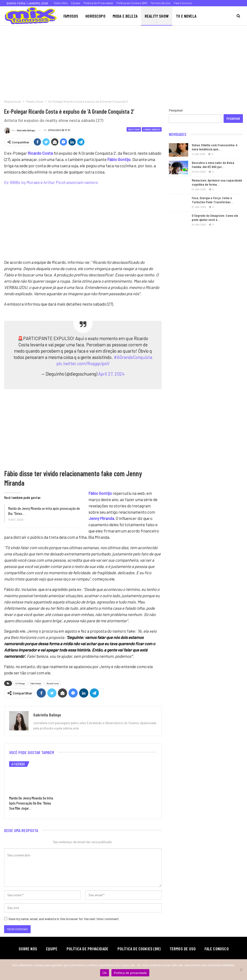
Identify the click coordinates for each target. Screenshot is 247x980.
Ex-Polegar (20, 683)
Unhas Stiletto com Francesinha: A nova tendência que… (215, 147)
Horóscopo (95, 16)
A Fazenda (18, 764)
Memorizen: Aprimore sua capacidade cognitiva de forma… (217, 182)
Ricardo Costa (53, 683)
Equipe (76, 3)
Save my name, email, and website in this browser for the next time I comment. (64, 919)
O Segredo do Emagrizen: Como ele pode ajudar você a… (215, 217)
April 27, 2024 (111, 374)
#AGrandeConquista (133, 357)
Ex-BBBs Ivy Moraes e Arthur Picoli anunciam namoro (51, 182)
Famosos (71, 16)
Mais (207, 16)
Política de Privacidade (98, 3)
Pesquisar (176, 110)
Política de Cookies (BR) (132, 3)
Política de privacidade (130, 973)
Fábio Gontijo (36, 683)
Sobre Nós (61, 3)
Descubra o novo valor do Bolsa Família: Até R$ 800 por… (213, 165)
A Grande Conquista (152, 129)
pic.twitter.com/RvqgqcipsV (83, 363)
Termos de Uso (161, 3)
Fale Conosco (183, 3)
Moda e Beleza (125, 16)
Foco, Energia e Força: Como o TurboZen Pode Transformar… (212, 200)
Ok (105, 973)
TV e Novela (186, 16)
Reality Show (157, 16)
